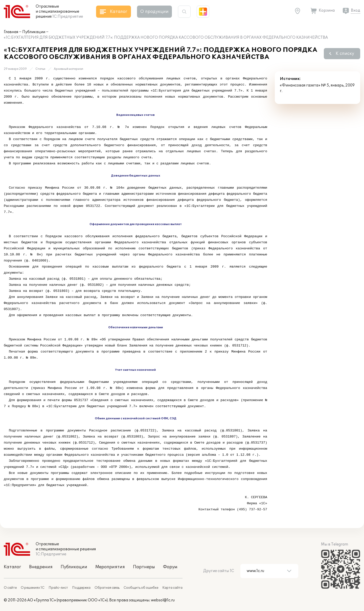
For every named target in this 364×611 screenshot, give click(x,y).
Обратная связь (107, 588)
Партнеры (144, 567)
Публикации (34, 32)
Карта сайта (172, 588)
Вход (356, 10)
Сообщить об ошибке (141, 588)
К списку (345, 54)
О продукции (154, 12)
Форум (170, 567)
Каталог (12, 567)
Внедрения (41, 567)
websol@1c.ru (163, 600)
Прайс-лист (58, 588)
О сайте (10, 588)
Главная (11, 32)
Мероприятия (110, 567)
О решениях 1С (33, 588)
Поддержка (81, 588)
